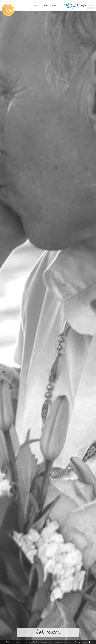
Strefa (37, 6)
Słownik (55, 6)
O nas (46, 6)
